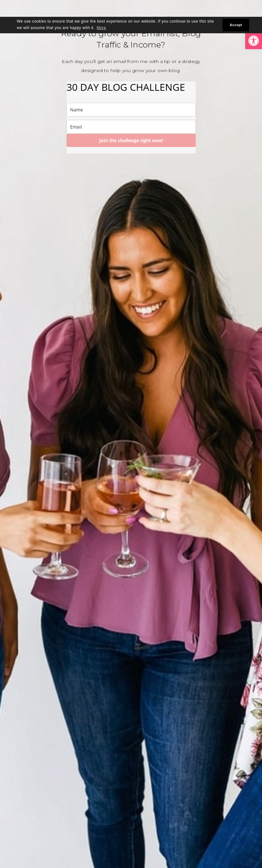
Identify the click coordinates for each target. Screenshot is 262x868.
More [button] (101, 28)
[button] (254, 41)
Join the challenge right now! (131, 140)
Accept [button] (236, 25)
